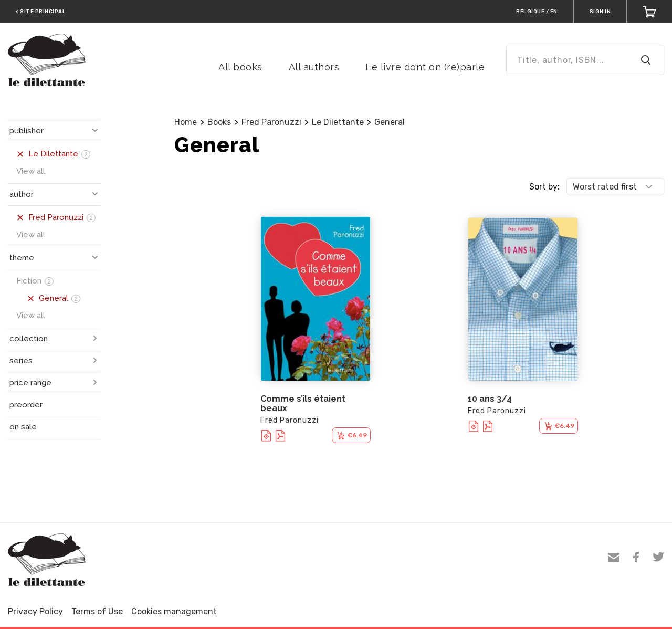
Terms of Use (97, 611)
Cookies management (174, 611)
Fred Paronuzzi (271, 122)
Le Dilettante (338, 122)
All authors (314, 67)
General (390, 122)
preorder (26, 405)
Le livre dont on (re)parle (425, 67)
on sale (23, 427)
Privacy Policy (35, 611)
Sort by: (544, 187)
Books (219, 122)
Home (186, 122)
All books (240, 67)
